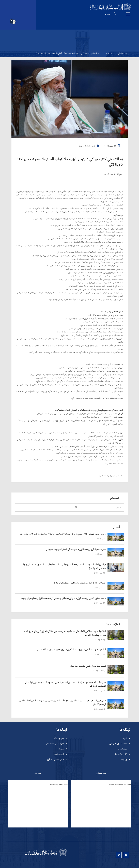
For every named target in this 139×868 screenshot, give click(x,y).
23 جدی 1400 (112, 146)
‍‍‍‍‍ (62, 534)
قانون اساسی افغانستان (55, 743)
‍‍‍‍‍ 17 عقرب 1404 (100, 671)
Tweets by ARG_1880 (59, 784)
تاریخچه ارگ (59, 738)
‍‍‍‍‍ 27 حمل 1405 (100, 587)
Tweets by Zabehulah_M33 (120, 784)
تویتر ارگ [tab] (38, 773)
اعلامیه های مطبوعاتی (118, 743)
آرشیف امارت (58, 754)
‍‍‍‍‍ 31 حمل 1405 (100, 554)
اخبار (125, 738)
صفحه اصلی (121, 53)
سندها (61, 749)
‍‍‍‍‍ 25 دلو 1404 (101, 640)
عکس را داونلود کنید (89, 146)
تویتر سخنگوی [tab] (101, 773)
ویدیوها (124, 759)
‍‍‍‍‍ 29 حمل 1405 (100, 603)
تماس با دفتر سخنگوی (55, 759)
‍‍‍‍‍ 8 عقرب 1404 (100, 691)
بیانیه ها (109, 53)
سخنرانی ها (122, 749)
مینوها (128, 14)
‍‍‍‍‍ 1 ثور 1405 (101, 539)
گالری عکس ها (121, 754)
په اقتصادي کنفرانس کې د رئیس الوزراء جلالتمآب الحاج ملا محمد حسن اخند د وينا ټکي (70, 162)
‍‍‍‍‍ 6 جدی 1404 (100, 654)
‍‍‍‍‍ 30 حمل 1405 (100, 573)
